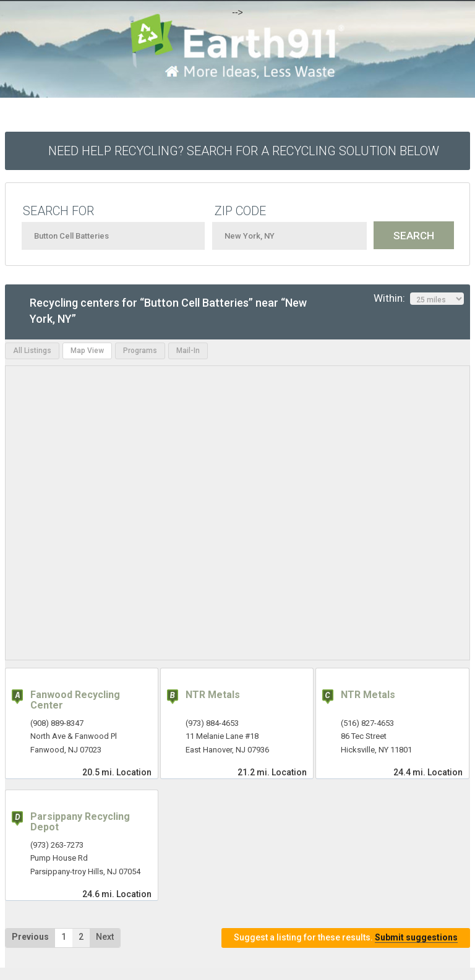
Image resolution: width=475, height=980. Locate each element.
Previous (30, 937)
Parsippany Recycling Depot (80, 822)
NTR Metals (213, 695)
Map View (87, 351)
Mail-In (188, 351)
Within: (419, 299)
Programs (140, 351)
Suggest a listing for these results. (346, 938)
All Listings (32, 351)
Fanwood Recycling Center (75, 700)
